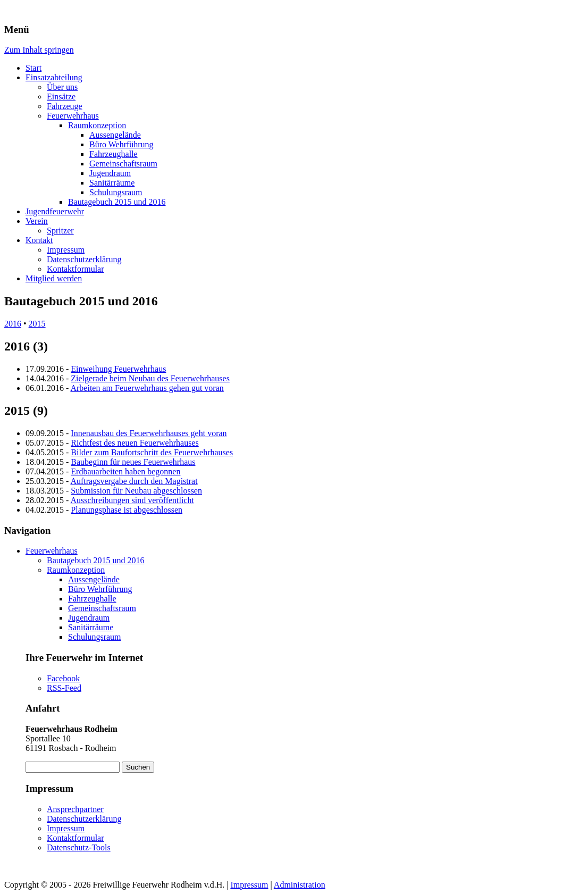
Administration (300, 885)
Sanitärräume (112, 183)
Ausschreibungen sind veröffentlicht (132, 500)
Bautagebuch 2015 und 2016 (117, 202)
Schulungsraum (116, 192)
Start (33, 68)
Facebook (63, 678)
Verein (37, 221)
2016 (13, 324)
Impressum (66, 250)
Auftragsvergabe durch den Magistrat (134, 481)
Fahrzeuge (65, 106)
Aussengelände (115, 135)
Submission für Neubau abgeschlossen (136, 491)
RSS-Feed (64, 688)
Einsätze (61, 97)
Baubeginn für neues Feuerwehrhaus (133, 462)
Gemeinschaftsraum (123, 164)
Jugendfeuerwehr (55, 211)
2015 (37, 324)
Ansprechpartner (75, 809)
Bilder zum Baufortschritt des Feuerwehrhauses (152, 452)
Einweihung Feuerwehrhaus (118, 369)
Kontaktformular (75, 269)
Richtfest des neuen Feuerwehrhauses (135, 443)
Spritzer (60, 231)
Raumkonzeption (97, 125)
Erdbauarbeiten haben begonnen (125, 471)
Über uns (62, 87)
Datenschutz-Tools (79, 847)
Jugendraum (110, 173)
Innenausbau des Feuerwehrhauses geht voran (149, 433)
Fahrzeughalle (114, 154)
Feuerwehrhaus (73, 116)
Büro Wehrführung (121, 144)
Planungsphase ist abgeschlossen (127, 510)
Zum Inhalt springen (39, 50)
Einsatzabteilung (54, 77)
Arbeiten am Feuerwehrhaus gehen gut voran (147, 388)
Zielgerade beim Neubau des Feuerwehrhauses (150, 378)
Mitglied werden (54, 278)
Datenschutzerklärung (84, 259)
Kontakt (39, 240)
